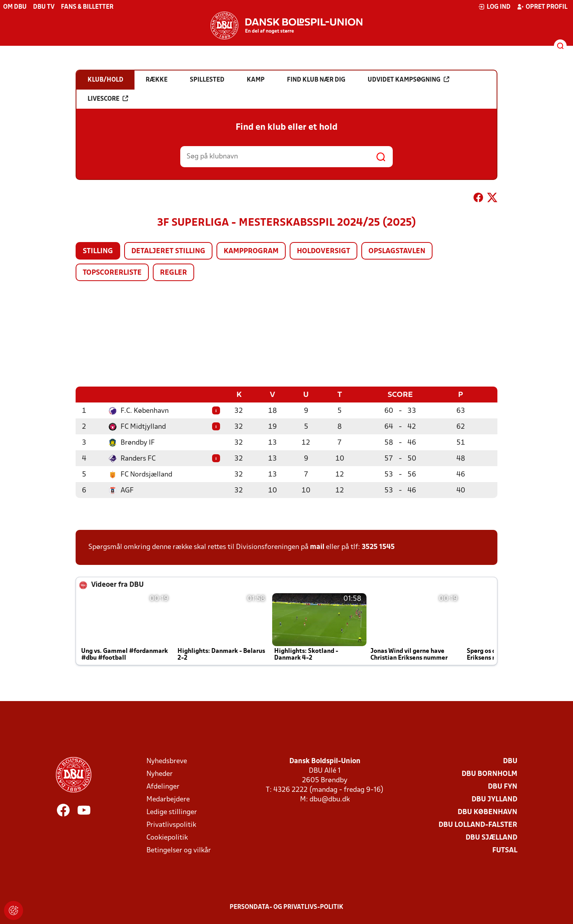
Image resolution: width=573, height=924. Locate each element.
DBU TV (44, 7)
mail (317, 547)
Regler (173, 273)
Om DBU (15, 7)
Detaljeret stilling (168, 251)
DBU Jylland (494, 799)
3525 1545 (378, 547)
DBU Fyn (503, 786)
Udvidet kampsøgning (408, 80)
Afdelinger (163, 786)
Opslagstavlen (397, 251)
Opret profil (542, 7)
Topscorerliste (112, 273)
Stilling (98, 251)
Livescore (108, 99)
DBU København (487, 812)
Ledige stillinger (172, 812)
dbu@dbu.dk (330, 799)
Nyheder (160, 774)
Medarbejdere (168, 799)
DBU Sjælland (491, 837)
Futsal (505, 850)
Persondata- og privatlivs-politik (286, 907)
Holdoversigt (324, 251)
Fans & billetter (87, 7)
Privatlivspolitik (171, 825)
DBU (510, 761)
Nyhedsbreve (167, 761)
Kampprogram (251, 251)
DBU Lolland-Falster (478, 825)
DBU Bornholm (489, 774)
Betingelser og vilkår (179, 850)
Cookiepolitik (167, 837)
